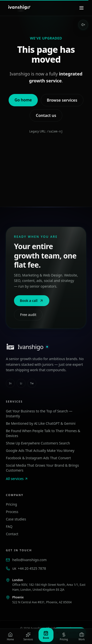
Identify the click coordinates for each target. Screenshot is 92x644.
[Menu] (81, 8)
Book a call (32, 300)
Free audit (28, 314)
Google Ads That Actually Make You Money (40, 450)
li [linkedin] (21, 383)
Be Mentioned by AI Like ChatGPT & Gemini (41, 423)
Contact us (46, 115)
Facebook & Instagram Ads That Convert (38, 458)
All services (17, 478)
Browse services (62, 100)
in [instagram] (10, 383)
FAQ (9, 526)
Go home (23, 100)
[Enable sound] (83, 25)
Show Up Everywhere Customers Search (38, 443)
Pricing (11, 504)
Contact (12, 534)
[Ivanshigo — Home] (19, 8)
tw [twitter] (32, 383)
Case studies (16, 519)
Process (12, 511)
